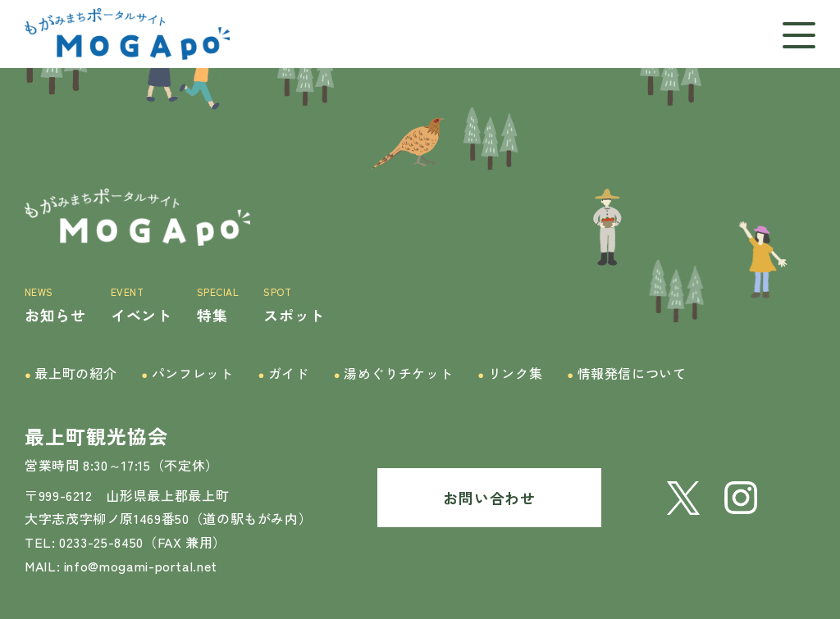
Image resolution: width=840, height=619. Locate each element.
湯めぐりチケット (394, 373)
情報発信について (627, 373)
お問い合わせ (489, 498)
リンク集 (510, 373)
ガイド (283, 373)
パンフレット (187, 373)
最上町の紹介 (71, 373)
